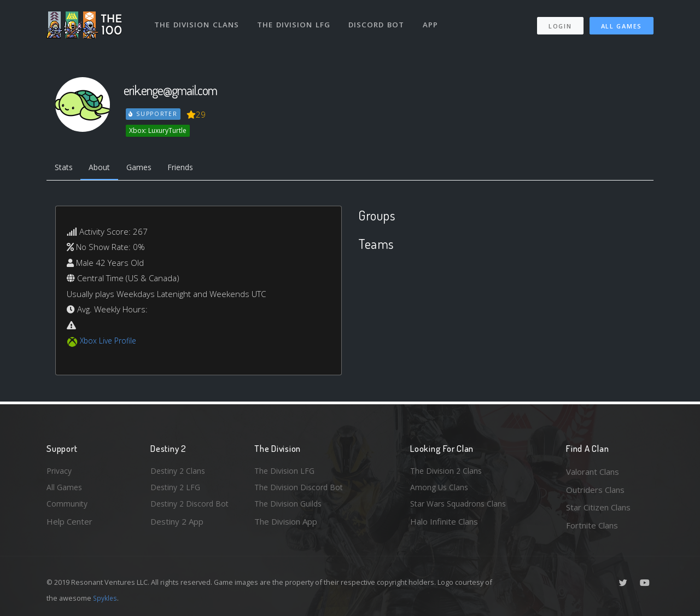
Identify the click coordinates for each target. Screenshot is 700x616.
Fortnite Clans (592, 525)
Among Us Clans (441, 490)
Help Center (69, 525)
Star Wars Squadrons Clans (461, 507)
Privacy (60, 472)
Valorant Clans (593, 472)
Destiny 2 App (177, 525)
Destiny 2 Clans (179, 472)
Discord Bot (379, 21)
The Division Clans (198, 21)
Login (560, 22)
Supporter (154, 114)
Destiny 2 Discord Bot (192, 507)
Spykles (106, 598)
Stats (65, 168)
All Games (622, 22)
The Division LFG (296, 21)
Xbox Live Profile (110, 342)
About (104, 168)
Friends (191, 168)
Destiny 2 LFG (177, 490)
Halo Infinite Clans (444, 525)
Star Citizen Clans (598, 507)
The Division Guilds (290, 507)
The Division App (286, 525)
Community (68, 507)
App (433, 21)
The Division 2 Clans (448, 472)
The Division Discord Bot (301, 490)
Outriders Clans (595, 490)
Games (146, 168)
